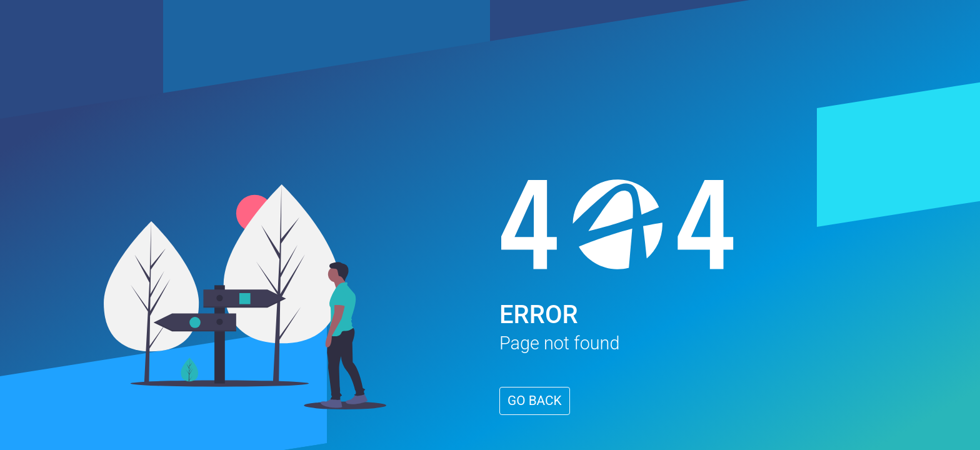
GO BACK (535, 401)
